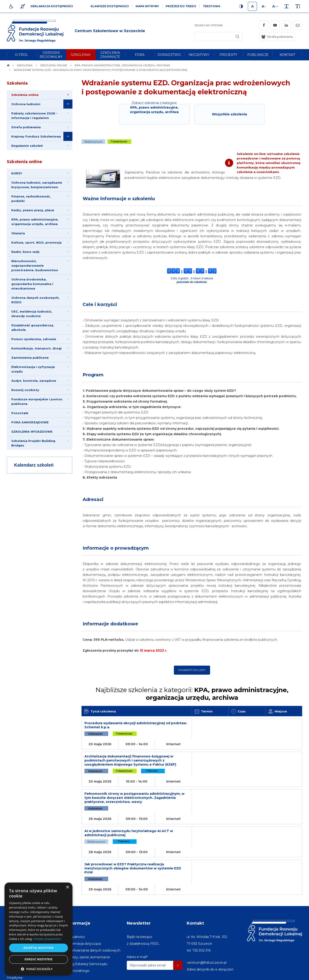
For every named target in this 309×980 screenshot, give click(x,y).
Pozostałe (20, 413)
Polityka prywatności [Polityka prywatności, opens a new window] (47, 939)
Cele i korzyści (100, 304)
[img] (110, 31)
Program (93, 375)
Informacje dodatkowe (110, 624)
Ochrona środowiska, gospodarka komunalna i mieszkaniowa (32, 284)
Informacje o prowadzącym (116, 548)
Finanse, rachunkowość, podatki (31, 199)
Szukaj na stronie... (210, 25)
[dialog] (38, 929)
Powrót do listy (192, 670)
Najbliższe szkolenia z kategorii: (192, 694)
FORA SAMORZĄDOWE (30, 422)
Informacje (79, 872)
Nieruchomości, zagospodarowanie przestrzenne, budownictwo (35, 266)
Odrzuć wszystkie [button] (38, 959)
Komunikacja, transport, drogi (36, 348)
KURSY (17, 173)
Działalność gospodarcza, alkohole (33, 327)
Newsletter (139, 872)
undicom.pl (292, 974)
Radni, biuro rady (25, 252)
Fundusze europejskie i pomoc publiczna (37, 401)
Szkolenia (17, 83)
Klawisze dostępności (110, 6)
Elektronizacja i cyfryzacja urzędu (33, 369)
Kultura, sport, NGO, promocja (36, 242)
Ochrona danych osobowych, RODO (35, 300)
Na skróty (17, 872)
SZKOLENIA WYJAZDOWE (32, 432)
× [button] (67, 887)
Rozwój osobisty (25, 390)
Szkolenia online (24, 162)
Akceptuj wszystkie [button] (38, 948)
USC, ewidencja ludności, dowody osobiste (32, 314)
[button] (38, 969)
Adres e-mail (137, 906)
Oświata (18, 233)
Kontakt (195, 872)
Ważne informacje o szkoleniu (119, 199)
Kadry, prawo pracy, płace (33, 210)
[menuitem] (22, 55)
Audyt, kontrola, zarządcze (34, 381)
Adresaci (93, 499)
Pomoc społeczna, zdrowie (34, 339)
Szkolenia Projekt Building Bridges (33, 443)
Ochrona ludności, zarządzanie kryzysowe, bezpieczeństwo (37, 185)
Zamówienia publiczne (30, 358)
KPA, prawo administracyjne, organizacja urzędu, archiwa (35, 222)
